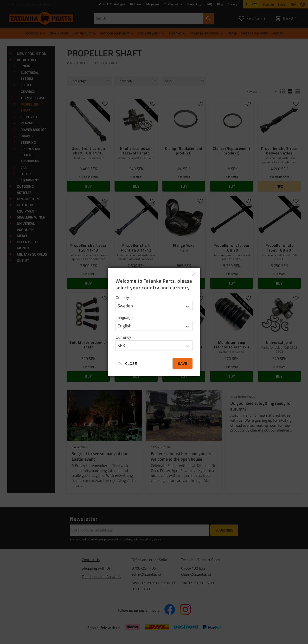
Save (183, 363)
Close (131, 364)
